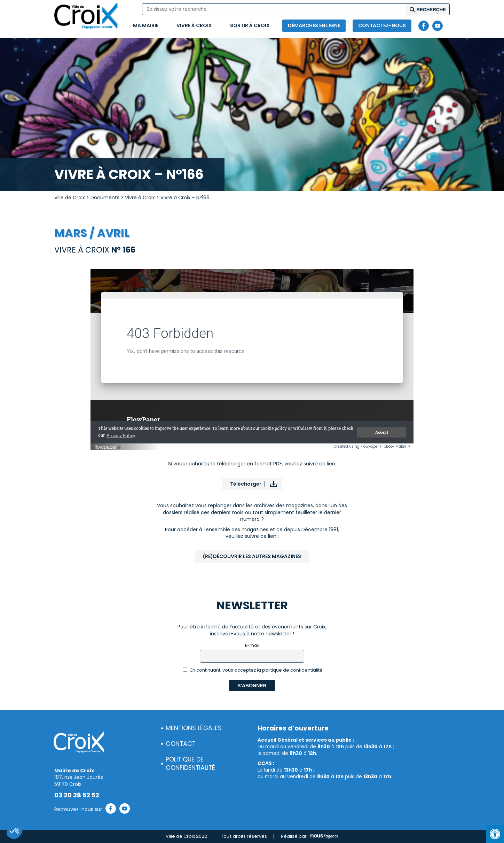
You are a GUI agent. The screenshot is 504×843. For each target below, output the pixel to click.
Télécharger (246, 484)
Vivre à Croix (194, 25)
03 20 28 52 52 (77, 795)
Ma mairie (146, 25)
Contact (181, 744)
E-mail (252, 645)
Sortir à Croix (250, 25)
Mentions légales (194, 728)
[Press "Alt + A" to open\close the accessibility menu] (495, 834)
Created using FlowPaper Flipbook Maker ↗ (372, 446)
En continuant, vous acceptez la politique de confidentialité (253, 670)
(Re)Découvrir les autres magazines (252, 556)
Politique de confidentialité (190, 764)
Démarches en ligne (314, 25)
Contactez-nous (382, 25)
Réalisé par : (310, 836)
